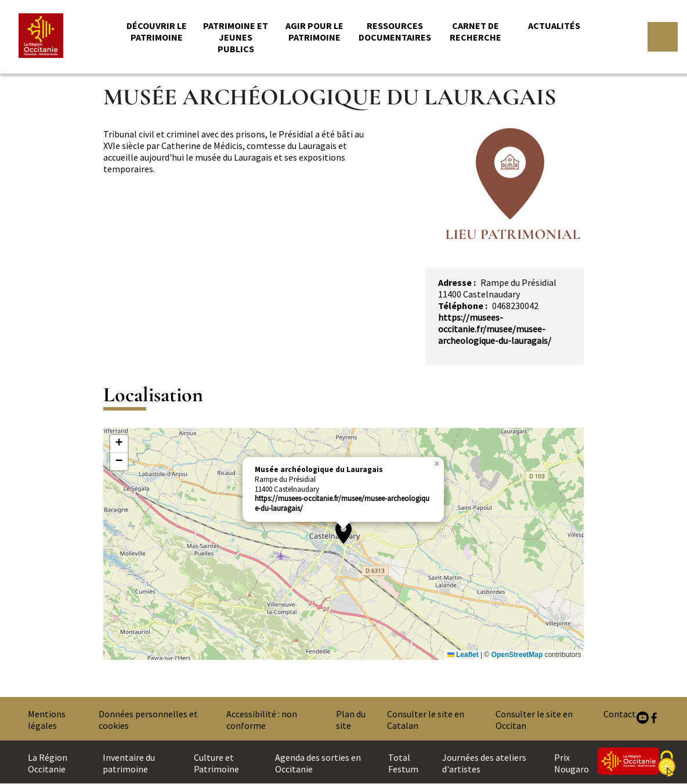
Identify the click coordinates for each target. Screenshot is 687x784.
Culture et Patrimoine (216, 763)
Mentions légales (47, 720)
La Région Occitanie (48, 763)
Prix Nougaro (572, 763)
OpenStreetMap (517, 655)
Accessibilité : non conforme (262, 720)
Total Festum (403, 763)
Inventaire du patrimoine (129, 763)
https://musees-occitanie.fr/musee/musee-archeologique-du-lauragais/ (495, 329)
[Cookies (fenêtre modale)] (667, 764)
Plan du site (351, 720)
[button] (343, 532)
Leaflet (463, 655)
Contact (620, 714)
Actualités (554, 26)
